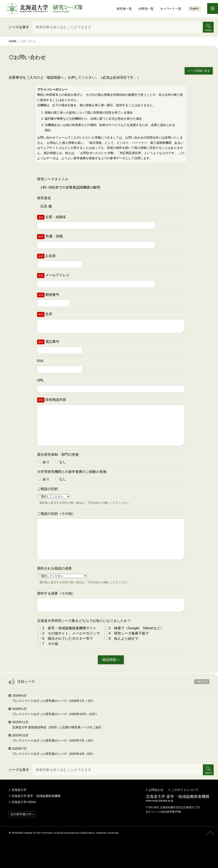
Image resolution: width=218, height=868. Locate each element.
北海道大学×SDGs (24, 825)
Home (13, 41)
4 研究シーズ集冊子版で (127, 656)
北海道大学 (19, 812)
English (194, 8)
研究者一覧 (124, 9)
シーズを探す (19, 27)
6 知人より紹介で (121, 661)
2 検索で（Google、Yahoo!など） (134, 651)
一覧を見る (202, 704)
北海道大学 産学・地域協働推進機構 (36, 818)
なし (61, 473)
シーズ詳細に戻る (199, 71)
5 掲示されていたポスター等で (65, 661)
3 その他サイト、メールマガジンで (69, 656)
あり (44, 473)
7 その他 (48, 666)
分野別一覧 (146, 9)
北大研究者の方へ (22, 837)
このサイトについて (185, 812)
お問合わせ (156, 812)
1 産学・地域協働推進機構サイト (67, 651)
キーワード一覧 (171, 9)
